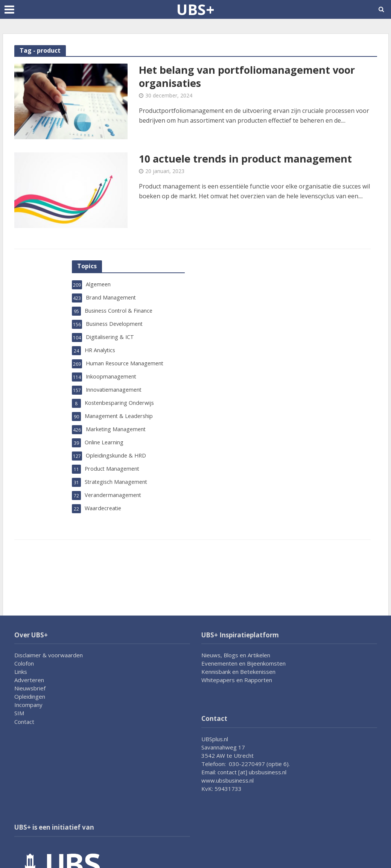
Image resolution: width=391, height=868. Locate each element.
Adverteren (29, 680)
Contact (24, 722)
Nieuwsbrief (30, 688)
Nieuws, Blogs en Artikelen (236, 655)
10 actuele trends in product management (249, 159)
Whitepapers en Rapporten (237, 680)
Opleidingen (30, 696)
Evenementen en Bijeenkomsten (243, 663)
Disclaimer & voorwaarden (49, 655)
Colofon (24, 663)
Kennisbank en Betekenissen (238, 672)
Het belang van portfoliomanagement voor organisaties (251, 77)
